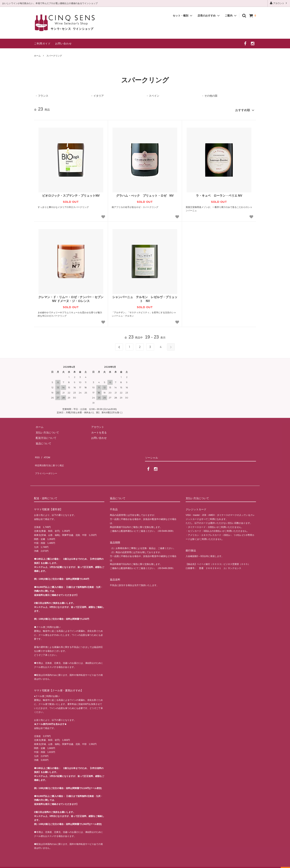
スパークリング (54, 56)
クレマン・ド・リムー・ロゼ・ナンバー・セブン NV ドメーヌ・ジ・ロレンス (71, 298)
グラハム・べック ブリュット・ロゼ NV (145, 194)
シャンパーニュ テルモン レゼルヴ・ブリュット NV (145, 298)
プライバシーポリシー (47, 466)
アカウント (279, 3)
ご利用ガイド (42, 44)
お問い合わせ (63, 44)
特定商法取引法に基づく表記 (51, 460)
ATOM (45, 455)
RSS (37, 455)
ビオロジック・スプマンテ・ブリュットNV (71, 194)
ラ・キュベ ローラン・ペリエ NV (219, 194)
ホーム (37, 56)
